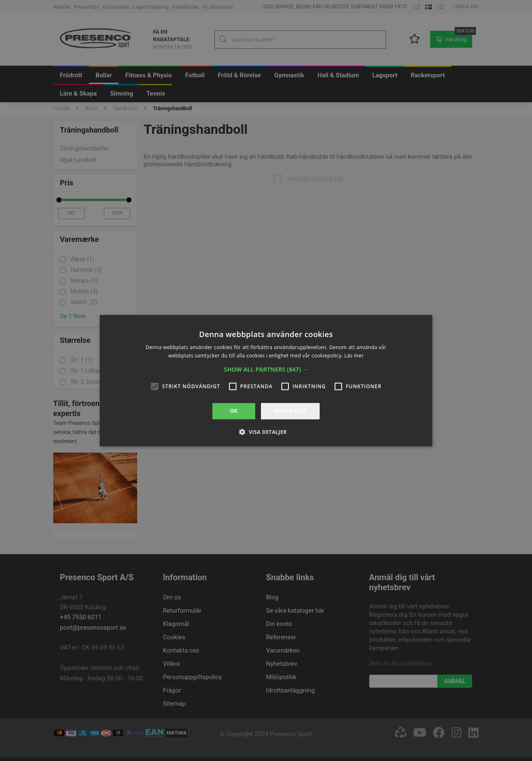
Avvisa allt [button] (290, 411)
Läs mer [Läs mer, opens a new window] (354, 356)
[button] (266, 369)
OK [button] (234, 411)
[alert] (266, 380)
